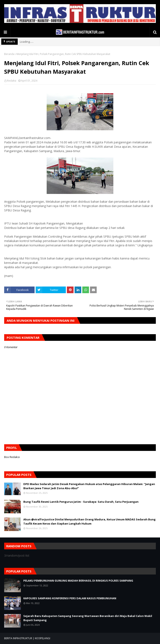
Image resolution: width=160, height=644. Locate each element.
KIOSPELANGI (42, 638)
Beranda (9, 54)
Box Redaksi (12, 457)
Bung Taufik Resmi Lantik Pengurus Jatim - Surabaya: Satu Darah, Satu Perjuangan (81, 502)
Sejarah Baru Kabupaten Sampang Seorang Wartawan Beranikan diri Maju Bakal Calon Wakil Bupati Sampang (88, 618)
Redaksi (12, 81)
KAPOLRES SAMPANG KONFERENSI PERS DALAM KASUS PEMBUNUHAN (70, 598)
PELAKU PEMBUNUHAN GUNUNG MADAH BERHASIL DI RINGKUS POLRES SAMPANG (78, 581)
